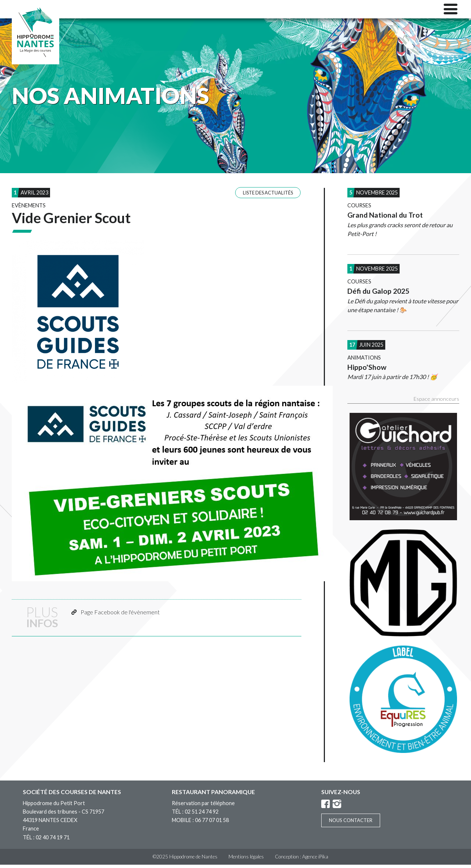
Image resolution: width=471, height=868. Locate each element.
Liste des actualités (268, 196)
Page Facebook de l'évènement (120, 615)
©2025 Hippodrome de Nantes (185, 860)
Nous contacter (351, 824)
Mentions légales (246, 860)
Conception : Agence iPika (302, 860)
